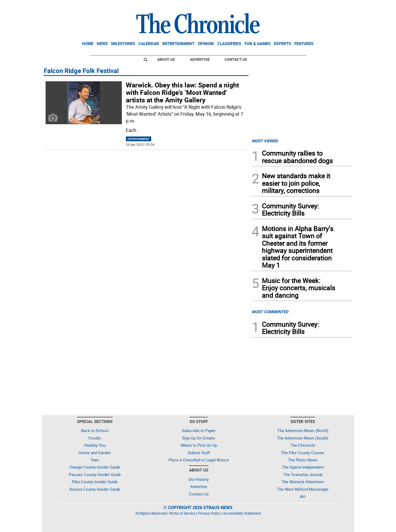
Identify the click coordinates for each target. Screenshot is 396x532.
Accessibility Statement (242, 513)
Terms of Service (182, 513)
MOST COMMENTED (270, 312)
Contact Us (236, 59)
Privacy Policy (209, 513)
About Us (166, 59)
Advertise (200, 59)
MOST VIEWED (265, 141)
